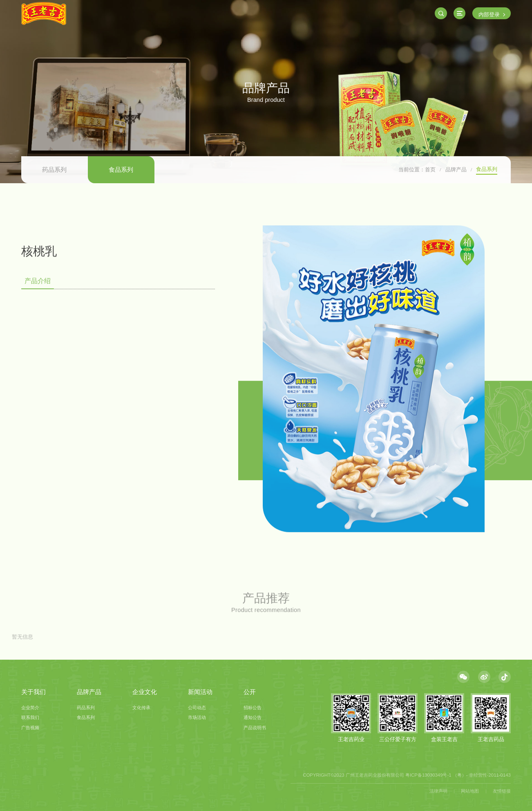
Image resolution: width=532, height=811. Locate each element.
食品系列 (121, 170)
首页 (430, 170)
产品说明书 (255, 728)
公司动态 (197, 708)
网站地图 (470, 791)
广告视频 (30, 728)
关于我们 (34, 692)
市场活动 (197, 717)
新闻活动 (200, 692)
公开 (250, 692)
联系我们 (30, 717)
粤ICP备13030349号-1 (428, 775)
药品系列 (54, 170)
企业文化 (145, 692)
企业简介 (30, 708)
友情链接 (502, 791)
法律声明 (438, 791)
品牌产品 (456, 170)
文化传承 (141, 708)
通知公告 (253, 717)
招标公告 (253, 708)
